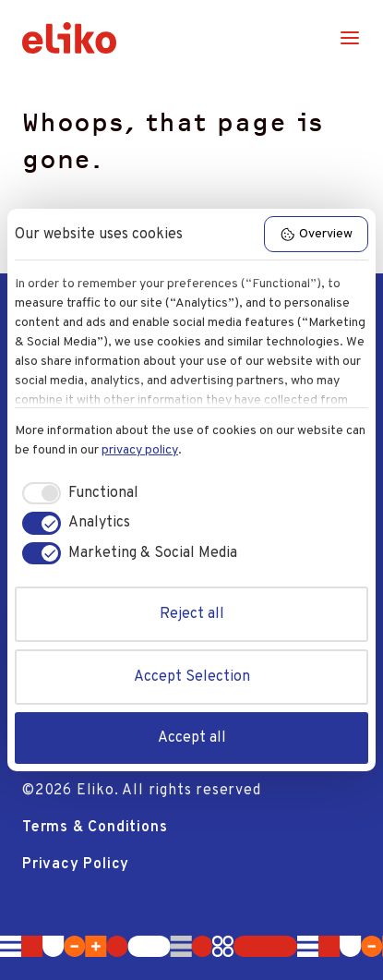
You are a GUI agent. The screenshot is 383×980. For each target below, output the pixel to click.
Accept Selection (192, 677)
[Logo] (69, 38)
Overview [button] (317, 235)
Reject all (192, 614)
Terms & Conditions (95, 828)
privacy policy (140, 450)
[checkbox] (77, 493)
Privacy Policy (76, 865)
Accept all (192, 738)
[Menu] (350, 38)
